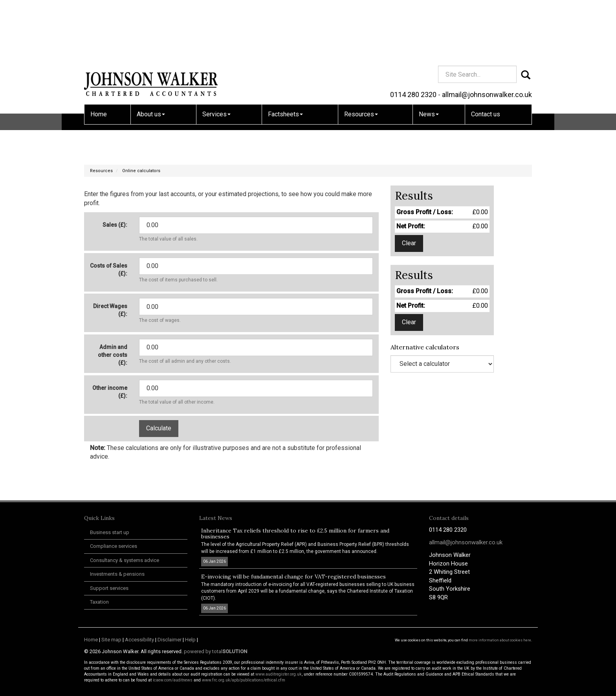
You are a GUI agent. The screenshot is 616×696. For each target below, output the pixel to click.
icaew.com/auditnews (173, 680)
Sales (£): (115, 225)
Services (216, 57)
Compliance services (114, 546)
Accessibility (139, 640)
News (429, 57)
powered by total (215, 651)
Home (99, 57)
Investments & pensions (117, 574)
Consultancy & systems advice (125, 560)
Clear (409, 243)
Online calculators (141, 171)
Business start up (110, 532)
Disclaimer (170, 640)
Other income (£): (110, 392)
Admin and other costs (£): (113, 355)
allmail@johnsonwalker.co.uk (487, 38)
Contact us (486, 57)
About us (151, 57)
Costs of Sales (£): (109, 270)
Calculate (159, 428)
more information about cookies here (500, 640)
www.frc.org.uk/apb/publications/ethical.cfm (244, 680)
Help (190, 640)
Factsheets (285, 57)
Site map (111, 640)
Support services (109, 588)
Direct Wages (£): (110, 310)
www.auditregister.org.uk (279, 674)
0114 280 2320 (413, 38)
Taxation (99, 602)
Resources (361, 57)
